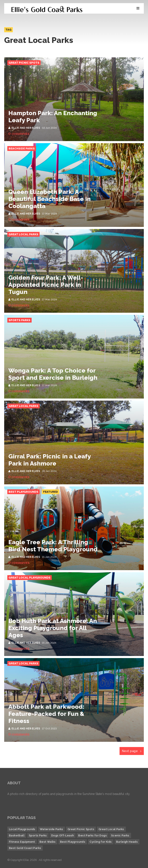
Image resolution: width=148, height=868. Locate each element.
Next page (132, 751)
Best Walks (48, 842)
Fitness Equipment (22, 842)
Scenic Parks (120, 835)
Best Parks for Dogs (93, 835)
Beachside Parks (22, 149)
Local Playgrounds (22, 829)
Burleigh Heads (127, 842)
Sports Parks (19, 320)
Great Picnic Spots (24, 63)
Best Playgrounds (23, 492)
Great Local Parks (23, 234)
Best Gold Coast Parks (25, 848)
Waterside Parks (51, 829)
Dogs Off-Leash (63, 835)
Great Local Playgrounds (30, 578)
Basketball (17, 835)
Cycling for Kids (101, 842)
